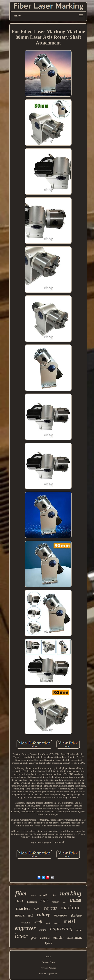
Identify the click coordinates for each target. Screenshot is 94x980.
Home (48, 956)
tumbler (58, 938)
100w (33, 895)
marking (71, 893)
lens (65, 902)
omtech (26, 922)
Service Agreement (48, 974)
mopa (20, 915)
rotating (57, 923)
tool (31, 916)
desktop (76, 915)
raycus (50, 908)
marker (23, 908)
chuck (20, 901)
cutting (43, 930)
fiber (21, 893)
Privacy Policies (48, 968)
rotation (56, 902)
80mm (75, 901)
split (48, 942)
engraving (61, 928)
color (54, 895)
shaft (38, 922)
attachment (75, 938)
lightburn (32, 902)
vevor (79, 930)
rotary (44, 914)
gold (34, 938)
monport (61, 915)
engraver (25, 928)
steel (37, 909)
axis (45, 900)
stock (48, 923)
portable (45, 938)
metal (69, 921)
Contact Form (48, 962)
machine (70, 907)
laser (21, 936)
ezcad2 (43, 895)
